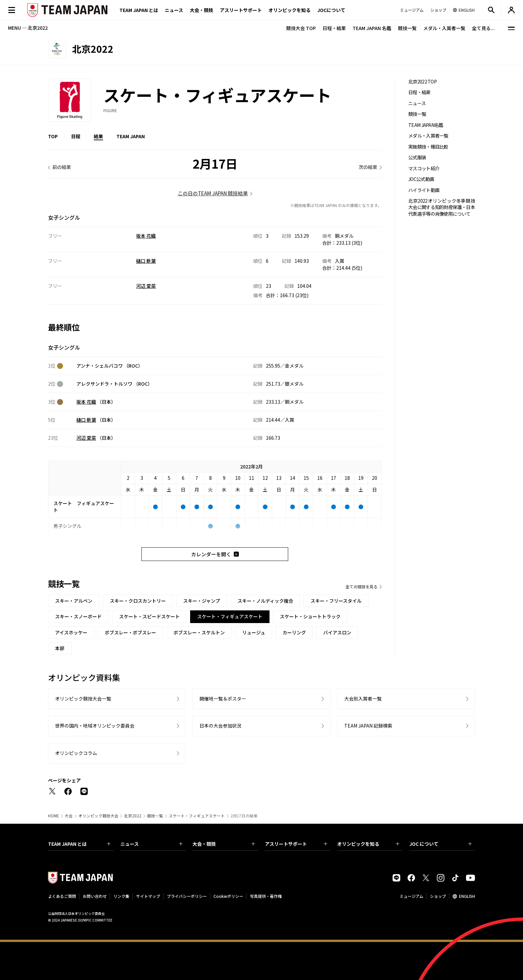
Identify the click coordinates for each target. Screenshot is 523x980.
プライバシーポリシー (187, 896)
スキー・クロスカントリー (138, 601)
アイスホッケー (71, 632)
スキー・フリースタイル (336, 601)
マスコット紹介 (424, 168)
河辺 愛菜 (146, 286)
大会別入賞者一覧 (363, 699)
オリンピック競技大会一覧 (83, 699)
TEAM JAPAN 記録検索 (368, 726)
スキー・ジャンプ (202, 601)
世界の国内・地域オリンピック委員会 (95, 726)
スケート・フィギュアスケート (197, 816)
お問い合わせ (95, 896)
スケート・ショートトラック (310, 616)
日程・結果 (334, 28)
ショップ (438, 896)
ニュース (174, 10)
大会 (69, 816)
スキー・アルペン (74, 601)
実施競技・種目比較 (428, 147)
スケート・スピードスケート (149, 616)
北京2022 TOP (422, 82)
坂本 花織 (146, 236)
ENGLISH (467, 896)
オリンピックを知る (290, 10)
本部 (60, 648)
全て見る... (483, 28)
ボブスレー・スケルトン (199, 632)
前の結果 (62, 167)
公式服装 (417, 157)
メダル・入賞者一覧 (444, 28)
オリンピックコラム (76, 753)
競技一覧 (407, 28)
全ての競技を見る (362, 586)
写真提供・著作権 (266, 896)
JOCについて (331, 10)
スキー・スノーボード (78, 616)
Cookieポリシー (228, 896)
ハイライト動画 (424, 190)
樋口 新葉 (146, 261)
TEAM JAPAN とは (79, 844)
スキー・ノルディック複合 (265, 601)
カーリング (294, 632)
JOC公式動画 (421, 179)
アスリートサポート (241, 10)
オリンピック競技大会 (98, 816)
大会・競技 (224, 844)
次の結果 (368, 167)
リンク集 (121, 896)
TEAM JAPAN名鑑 (426, 125)
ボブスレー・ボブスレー (130, 632)
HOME (54, 816)
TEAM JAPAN (131, 136)
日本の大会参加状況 (220, 726)
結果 (98, 136)
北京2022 (133, 816)
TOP (53, 136)
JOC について (440, 844)
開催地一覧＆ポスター (223, 699)
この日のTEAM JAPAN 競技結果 (213, 193)
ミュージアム (411, 896)
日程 (76, 136)
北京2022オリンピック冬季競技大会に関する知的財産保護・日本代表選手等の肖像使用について (442, 207)
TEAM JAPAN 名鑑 (372, 28)
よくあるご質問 (62, 896)
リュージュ (254, 632)
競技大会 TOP (301, 28)
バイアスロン (337, 632)
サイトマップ (148, 896)
